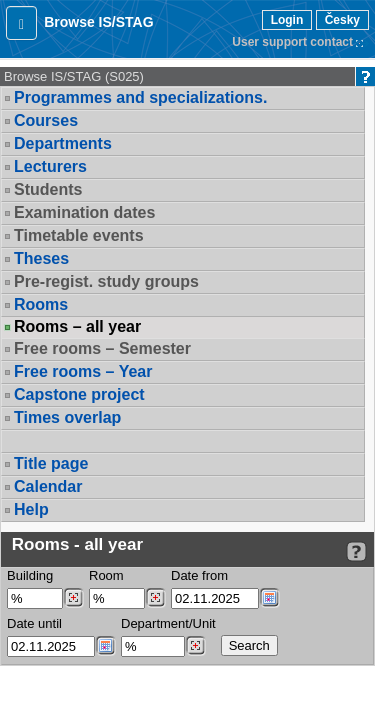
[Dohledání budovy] (73, 598)
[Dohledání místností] (155, 598)
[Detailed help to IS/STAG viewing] (356, 551)
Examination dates (84, 212)
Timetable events (79, 235)
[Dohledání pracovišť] (195, 646)
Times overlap (67, 417)
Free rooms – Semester (102, 348)
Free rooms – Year (83, 371)
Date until (34, 623)
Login (287, 20)
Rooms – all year (77, 327)
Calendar (48, 486)
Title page (51, 463)
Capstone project (79, 394)
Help (31, 509)
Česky (342, 20)
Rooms (41, 304)
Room (106, 575)
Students (48, 189)
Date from (199, 575)
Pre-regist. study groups (106, 281)
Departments (63, 143)
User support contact (292, 42)
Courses (46, 120)
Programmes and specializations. (140, 97)
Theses (41, 258)
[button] (21, 23)
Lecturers (50, 166)
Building (30, 575)
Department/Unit (168, 623)
